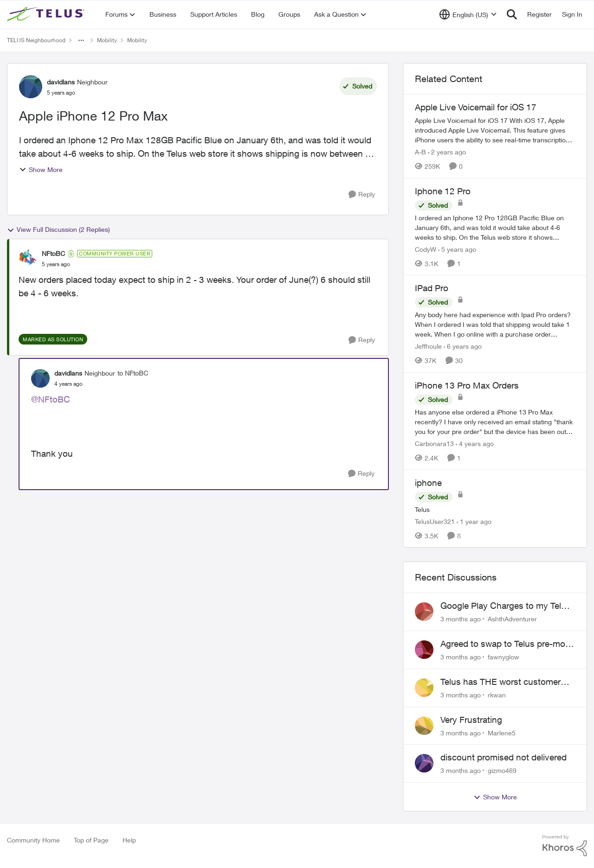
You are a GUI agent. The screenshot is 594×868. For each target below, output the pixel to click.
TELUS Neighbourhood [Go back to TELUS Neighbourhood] (36, 40)
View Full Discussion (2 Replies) (58, 230)
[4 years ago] (475, 444)
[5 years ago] (457, 249)
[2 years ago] (447, 152)
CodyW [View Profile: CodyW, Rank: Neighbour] (426, 249)
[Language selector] (468, 14)
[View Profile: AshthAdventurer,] (424, 612)
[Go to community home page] (47, 14)
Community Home (33, 840)
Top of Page (91, 840)
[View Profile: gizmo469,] (424, 763)
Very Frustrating (471, 720)
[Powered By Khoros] (565, 846)
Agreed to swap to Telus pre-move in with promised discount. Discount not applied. (507, 644)
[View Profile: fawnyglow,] (424, 650)
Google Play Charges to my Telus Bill (506, 606)
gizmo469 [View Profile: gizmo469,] (502, 770)
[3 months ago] (461, 619)
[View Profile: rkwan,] (424, 688)
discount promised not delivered (504, 757)
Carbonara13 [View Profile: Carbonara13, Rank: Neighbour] (434, 444)
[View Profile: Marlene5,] (424, 726)
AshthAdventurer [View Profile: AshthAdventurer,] (512, 619)
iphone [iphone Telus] (428, 483)
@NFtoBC (51, 399)
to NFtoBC (133, 373)
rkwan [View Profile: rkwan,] (497, 695)
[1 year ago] (474, 521)
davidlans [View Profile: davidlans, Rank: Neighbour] (61, 82)
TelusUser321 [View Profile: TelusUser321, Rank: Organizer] (435, 521)
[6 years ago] (463, 346)
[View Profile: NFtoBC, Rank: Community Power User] (28, 259)
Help (129, 840)
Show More (41, 169)
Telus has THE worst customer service (500, 682)
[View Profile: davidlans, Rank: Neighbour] (31, 87)
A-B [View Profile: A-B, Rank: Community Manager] (420, 152)
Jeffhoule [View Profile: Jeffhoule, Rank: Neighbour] (428, 346)
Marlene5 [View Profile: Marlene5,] (502, 732)
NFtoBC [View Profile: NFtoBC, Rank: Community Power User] (53, 253)
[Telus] (495, 509)
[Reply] (362, 195)
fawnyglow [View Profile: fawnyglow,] (504, 657)
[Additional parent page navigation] (81, 40)
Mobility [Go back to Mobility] (107, 40)
